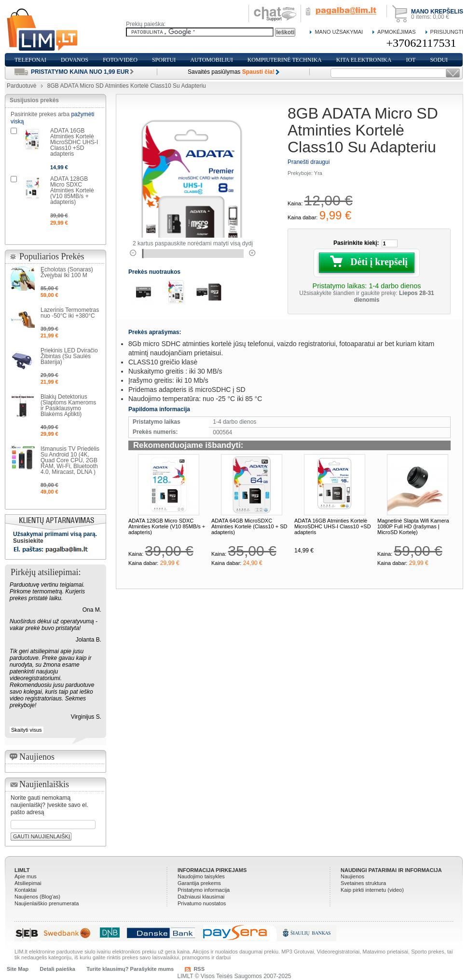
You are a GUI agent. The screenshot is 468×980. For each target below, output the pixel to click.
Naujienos (352, 876)
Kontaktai (26, 890)
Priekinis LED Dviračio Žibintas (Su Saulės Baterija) (69, 356)
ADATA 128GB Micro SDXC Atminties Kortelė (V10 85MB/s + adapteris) (167, 526)
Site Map (18, 969)
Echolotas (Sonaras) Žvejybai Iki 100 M (67, 272)
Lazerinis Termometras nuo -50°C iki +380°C (70, 313)
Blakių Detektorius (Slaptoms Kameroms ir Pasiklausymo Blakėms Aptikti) (68, 405)
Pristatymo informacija (204, 890)
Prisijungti (447, 32)
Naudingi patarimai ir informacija (391, 870)
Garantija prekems (199, 883)
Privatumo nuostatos (202, 903)
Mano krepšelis (437, 12)
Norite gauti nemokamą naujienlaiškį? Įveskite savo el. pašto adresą (49, 805)
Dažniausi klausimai (201, 897)
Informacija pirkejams (212, 870)
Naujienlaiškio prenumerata (47, 903)
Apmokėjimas (396, 32)
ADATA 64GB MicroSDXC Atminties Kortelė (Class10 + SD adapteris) (249, 526)
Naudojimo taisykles (201, 876)
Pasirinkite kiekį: (356, 243)
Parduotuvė (21, 86)
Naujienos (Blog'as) (37, 897)
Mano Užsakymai (339, 32)
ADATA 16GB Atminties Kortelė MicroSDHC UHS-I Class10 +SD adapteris (333, 526)
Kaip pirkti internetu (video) (372, 890)
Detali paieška (58, 969)
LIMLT (22, 870)
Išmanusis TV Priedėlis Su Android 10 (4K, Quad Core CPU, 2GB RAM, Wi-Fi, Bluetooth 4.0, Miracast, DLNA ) (70, 460)
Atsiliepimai (28, 883)
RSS (199, 969)
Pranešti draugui (309, 162)
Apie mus (26, 876)
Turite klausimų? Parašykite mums (130, 969)
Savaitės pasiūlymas (231, 72)
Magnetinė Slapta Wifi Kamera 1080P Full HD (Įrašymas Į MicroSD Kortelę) (413, 526)
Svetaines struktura (363, 883)
